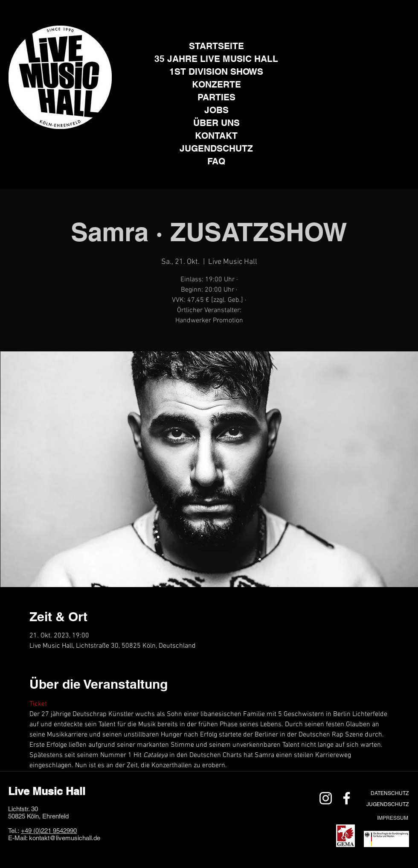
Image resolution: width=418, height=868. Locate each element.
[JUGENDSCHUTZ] (387, 804)
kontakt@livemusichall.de (65, 838)
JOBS (216, 110)
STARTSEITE (216, 46)
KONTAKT (216, 136)
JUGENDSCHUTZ (216, 148)
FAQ (216, 161)
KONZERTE (216, 84)
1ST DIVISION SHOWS (216, 72)
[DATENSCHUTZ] (389, 793)
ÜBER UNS (216, 123)
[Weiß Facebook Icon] (347, 798)
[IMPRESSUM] (392, 818)
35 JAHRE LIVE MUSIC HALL (216, 59)
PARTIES (216, 97)
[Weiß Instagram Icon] (326, 798)
